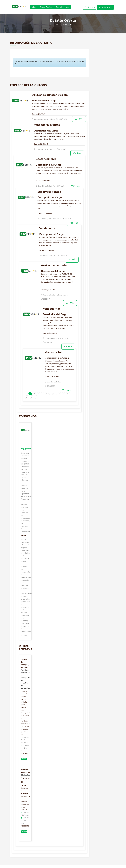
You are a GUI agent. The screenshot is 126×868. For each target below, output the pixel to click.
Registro (90, 9)
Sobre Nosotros (62, 8)
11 (27, 400)
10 (68, 397)
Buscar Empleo (46, 8)
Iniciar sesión (105, 9)
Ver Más (79, 122)
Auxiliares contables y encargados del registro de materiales (25, 682)
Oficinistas (25, 778)
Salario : (35, 117)
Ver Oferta (24, 761)
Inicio (34, 8)
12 (32, 400)
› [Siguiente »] (36, 400)
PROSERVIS (26, 452)
